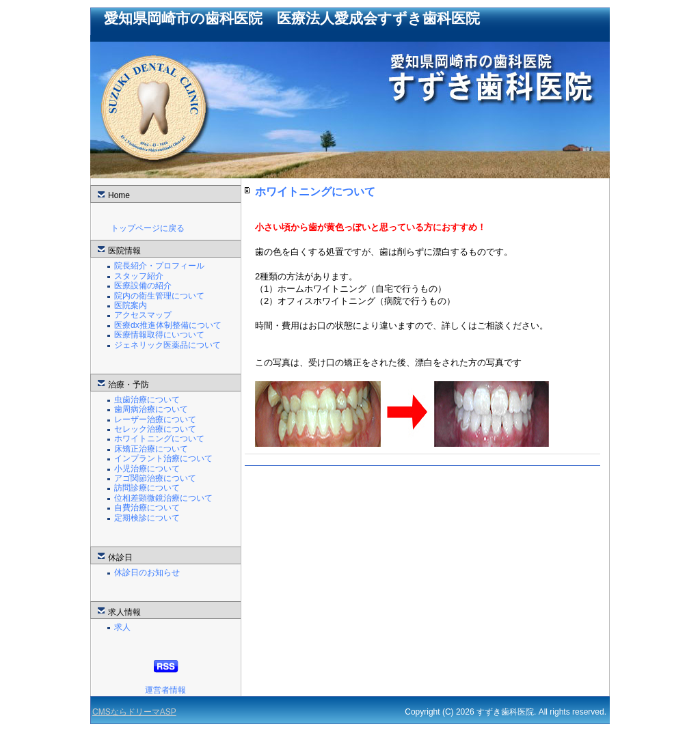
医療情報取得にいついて (159, 335)
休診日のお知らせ (147, 573)
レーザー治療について (155, 419)
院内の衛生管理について (159, 296)
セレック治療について (155, 429)
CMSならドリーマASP (134, 712)
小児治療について (147, 469)
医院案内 (131, 305)
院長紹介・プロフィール (159, 266)
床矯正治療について (151, 449)
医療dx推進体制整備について (168, 325)
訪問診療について (147, 488)
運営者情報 (165, 690)
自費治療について (147, 508)
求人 (122, 627)
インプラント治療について (163, 458)
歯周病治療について (151, 409)
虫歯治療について (147, 400)
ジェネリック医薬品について (167, 345)
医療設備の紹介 (143, 286)
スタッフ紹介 (139, 276)
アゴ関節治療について (155, 478)
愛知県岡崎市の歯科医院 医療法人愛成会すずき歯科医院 (292, 18)
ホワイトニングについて (159, 439)
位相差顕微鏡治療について (163, 498)
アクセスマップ (143, 315)
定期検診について (147, 518)
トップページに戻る (148, 228)
